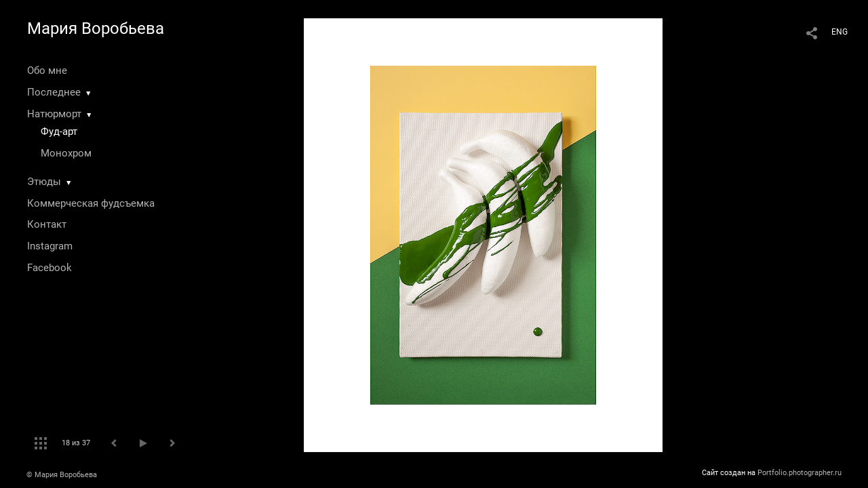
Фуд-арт (59, 131)
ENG (840, 32)
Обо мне (47, 70)
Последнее (54, 92)
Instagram (50, 246)
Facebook (50, 268)
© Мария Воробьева (62, 475)
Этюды (44, 182)
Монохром (66, 153)
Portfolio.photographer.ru (800, 473)
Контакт (47, 224)
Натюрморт (54, 114)
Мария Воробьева (96, 28)
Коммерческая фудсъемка (91, 203)
